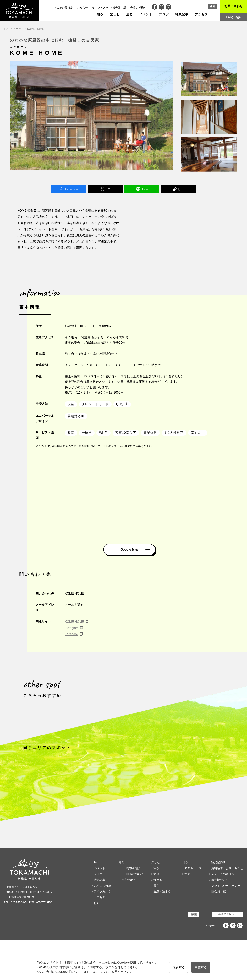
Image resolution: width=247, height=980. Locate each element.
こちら (101, 972)
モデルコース (193, 908)
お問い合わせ (233, 6)
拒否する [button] (179, 967)
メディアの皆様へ (223, 914)
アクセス (201, 14)
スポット (18, 29)
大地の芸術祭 (65, 8)
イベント (146, 14)
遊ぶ (156, 914)
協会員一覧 (219, 931)
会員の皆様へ (138, 8)
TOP (7, 29)
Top (96, 902)
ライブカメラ (100, 8)
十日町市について (132, 914)
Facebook (69, 189)
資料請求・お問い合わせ (227, 908)
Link (178, 189)
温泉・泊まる (162, 931)
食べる (158, 920)
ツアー (189, 914)
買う (156, 926)
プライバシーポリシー (226, 926)
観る (156, 908)
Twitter (105, 189)
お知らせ (82, 8)
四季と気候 (128, 920)
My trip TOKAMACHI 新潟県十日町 (19, 11)
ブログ (164, 14)
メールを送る (74, 605)
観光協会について (223, 920)
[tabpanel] (92, 116)
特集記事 (182, 14)
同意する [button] (201, 967)
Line (142, 189)
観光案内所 (119, 8)
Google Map (129, 549)
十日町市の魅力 (131, 908)
